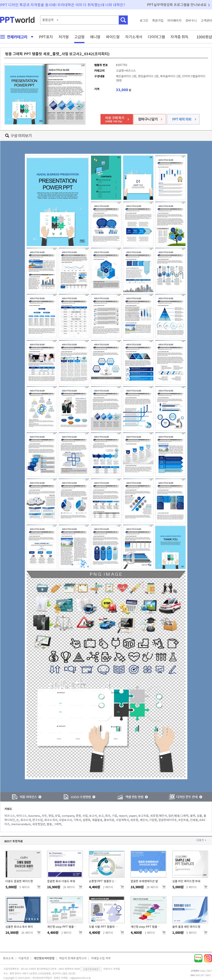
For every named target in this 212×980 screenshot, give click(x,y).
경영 (78, 816)
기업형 (153, 820)
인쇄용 (194, 820)
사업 (85, 816)
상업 (58, 816)
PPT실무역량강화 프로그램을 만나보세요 (177, 5)
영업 (51, 816)
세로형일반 (39, 824)
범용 (49, 824)
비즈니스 (10, 816)
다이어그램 (156, 37)
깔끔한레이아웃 (168, 820)
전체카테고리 (16, 37)
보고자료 (143, 816)
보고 (101, 816)
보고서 (93, 816)
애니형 (95, 37)
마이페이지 (174, 21)
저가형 (63, 37)
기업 (115, 816)
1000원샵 (204, 37)
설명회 (87, 820)
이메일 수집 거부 (101, 958)
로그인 (144, 21)
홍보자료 (109, 820)
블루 (193, 816)
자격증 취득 (180, 37)
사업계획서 (122, 820)
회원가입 (158, 21)
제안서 (144, 820)
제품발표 (97, 820)
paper (133, 816)
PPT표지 (46, 37)
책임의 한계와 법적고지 (73, 958)
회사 (108, 816)
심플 (199, 816)
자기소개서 (134, 37)
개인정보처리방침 (44, 958)
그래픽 (57, 824)
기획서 (77, 820)
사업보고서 (65, 820)
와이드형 (113, 37)
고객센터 (206, 21)
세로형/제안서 (159, 816)
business (34, 816)
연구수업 (38, 820)
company (68, 816)
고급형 (79, 37)
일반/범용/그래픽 (178, 816)
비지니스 (21, 816)
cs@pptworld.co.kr (80, 978)
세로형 (134, 820)
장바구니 (191, 21)
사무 (44, 816)
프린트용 (183, 820)
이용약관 (24, 958)
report (123, 816)
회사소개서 (51, 820)
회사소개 (26, 820)
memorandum (21, 824)
